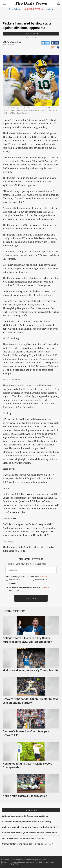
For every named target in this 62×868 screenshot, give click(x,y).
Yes (10, 591)
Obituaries (13, 583)
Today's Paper (15, 9)
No (18, 591)
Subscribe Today (34, 9)
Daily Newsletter (15, 580)
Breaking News (41, 580)
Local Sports (31, 34)
